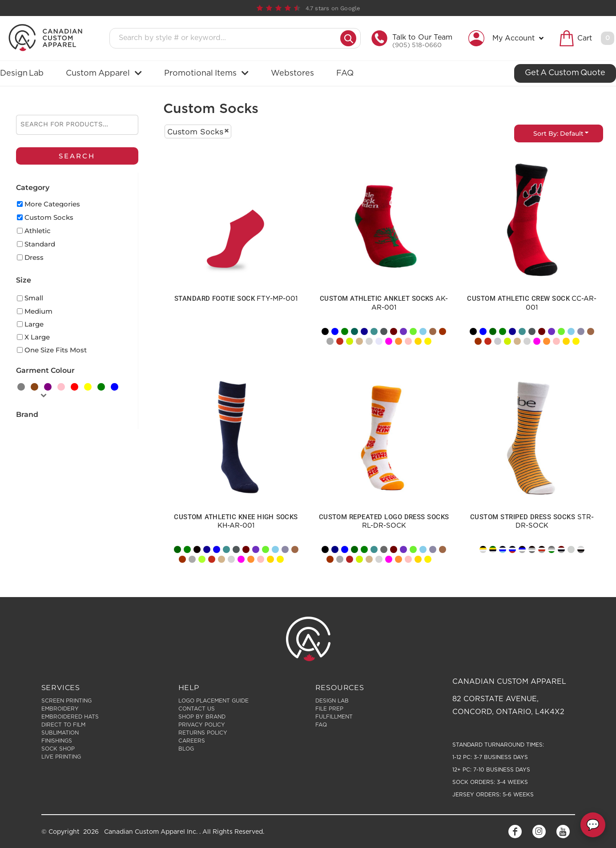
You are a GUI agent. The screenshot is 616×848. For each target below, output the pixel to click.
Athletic (38, 231)
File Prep (329, 709)
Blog (186, 749)
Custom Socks (49, 217)
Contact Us (197, 709)
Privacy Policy (202, 725)
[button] (508, 38)
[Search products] (228, 38)
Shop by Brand (202, 717)
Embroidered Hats (70, 717)
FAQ (321, 725)
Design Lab (332, 701)
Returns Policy (203, 733)
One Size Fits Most (56, 350)
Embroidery (60, 709)
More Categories (52, 204)
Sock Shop (58, 749)
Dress (34, 257)
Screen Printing (66, 701)
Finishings (57, 741)
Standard (40, 244)
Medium (38, 311)
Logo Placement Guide (213, 701)
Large (34, 324)
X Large (37, 337)
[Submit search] (348, 38)
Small (34, 298)
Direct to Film (63, 725)
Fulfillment (334, 717)
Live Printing (61, 757)
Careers (192, 741)
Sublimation (60, 733)
